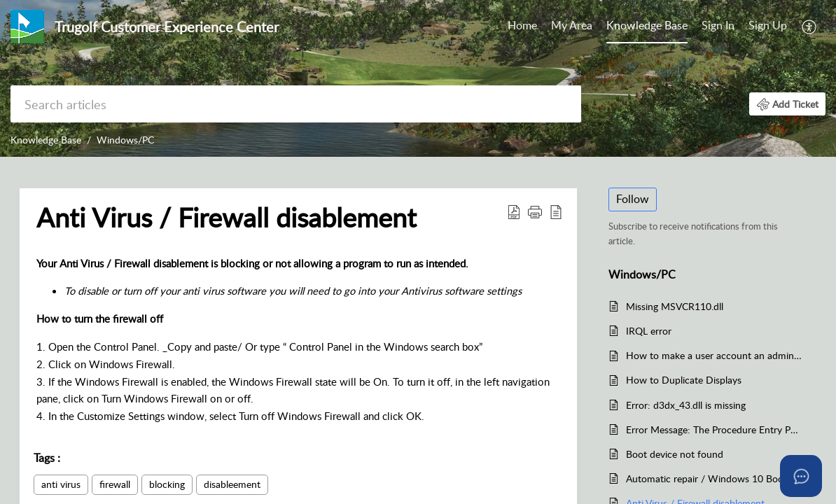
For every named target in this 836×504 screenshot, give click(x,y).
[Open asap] (801, 476)
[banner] (418, 78)
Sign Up (768, 25)
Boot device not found (675, 454)
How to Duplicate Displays (684, 380)
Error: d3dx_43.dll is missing (686, 405)
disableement (232, 484)
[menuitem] (522, 27)
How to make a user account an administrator (715, 355)
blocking (167, 484)
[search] (296, 104)
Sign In (718, 25)
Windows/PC (125, 140)
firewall (115, 484)
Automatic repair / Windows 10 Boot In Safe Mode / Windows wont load (715, 478)
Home (522, 25)
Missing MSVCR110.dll (675, 306)
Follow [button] (633, 199)
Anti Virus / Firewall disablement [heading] (227, 218)
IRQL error (649, 331)
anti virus (61, 484)
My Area (572, 25)
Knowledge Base (647, 25)
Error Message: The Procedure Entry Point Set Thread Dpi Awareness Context (715, 429)
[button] (810, 27)
